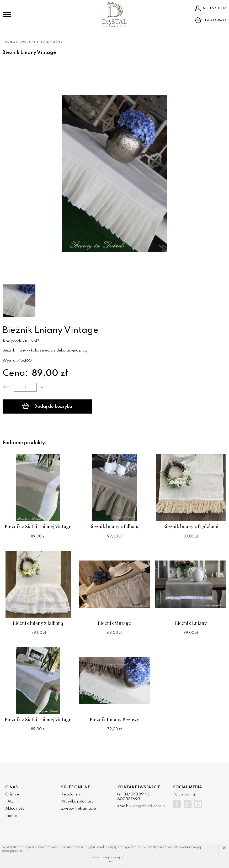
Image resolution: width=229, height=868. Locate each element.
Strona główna (17, 42)
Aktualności (15, 809)
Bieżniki (57, 42)
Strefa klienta (211, 8)
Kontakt (12, 816)
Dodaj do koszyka (47, 406)
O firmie (12, 794)
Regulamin (70, 794)
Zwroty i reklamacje (79, 809)
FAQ (9, 801)
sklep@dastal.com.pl (147, 806)
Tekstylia (41, 42)
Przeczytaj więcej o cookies (108, 859)
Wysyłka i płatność (77, 801)
